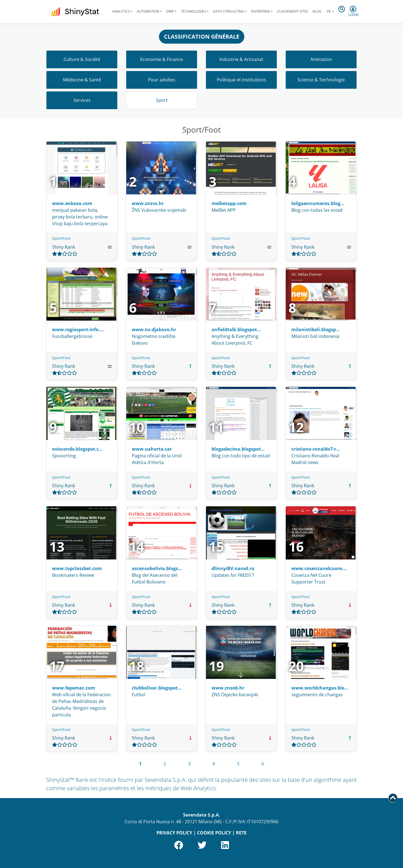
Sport (162, 100)
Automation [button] (148, 11)
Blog (317, 11)
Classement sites (293, 11)
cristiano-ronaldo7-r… (316, 449)
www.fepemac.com (74, 688)
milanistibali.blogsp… (316, 330)
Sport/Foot (61, 238)
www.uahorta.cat (152, 449)
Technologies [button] (193, 11)
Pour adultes (162, 80)
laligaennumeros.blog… (318, 203)
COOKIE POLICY (214, 833)
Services (82, 100)
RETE (241, 833)
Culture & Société (82, 59)
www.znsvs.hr (148, 203)
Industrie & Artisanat (241, 59)
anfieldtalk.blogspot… (236, 330)
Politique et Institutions (242, 80)
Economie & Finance (162, 59)
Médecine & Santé (82, 80)
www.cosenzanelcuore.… (319, 568)
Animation (321, 59)
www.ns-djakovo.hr (154, 330)
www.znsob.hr (228, 688)
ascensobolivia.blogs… (157, 568)
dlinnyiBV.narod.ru (233, 568)
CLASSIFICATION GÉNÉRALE (202, 37)
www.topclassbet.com (77, 568)
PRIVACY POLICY (174, 833)
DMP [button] (170, 11)
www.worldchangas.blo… (320, 688)
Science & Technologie (321, 80)
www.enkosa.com (72, 203)
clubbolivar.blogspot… (157, 688)
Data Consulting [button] (229, 11)
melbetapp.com (229, 203)
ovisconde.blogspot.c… (77, 449)
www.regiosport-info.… (78, 330)
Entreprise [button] (261, 11)
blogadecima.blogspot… (238, 449)
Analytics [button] (121, 11)
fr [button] (329, 11)
